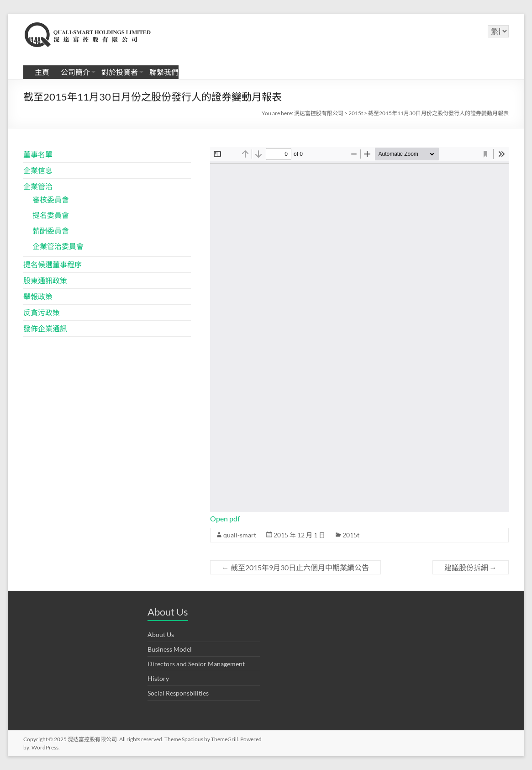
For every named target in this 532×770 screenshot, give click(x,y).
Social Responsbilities (178, 693)
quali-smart (240, 535)
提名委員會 (51, 215)
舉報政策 (38, 296)
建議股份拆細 (471, 567)
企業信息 (38, 170)
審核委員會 (51, 199)
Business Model (170, 649)
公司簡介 (75, 72)
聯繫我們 (164, 72)
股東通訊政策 (45, 280)
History (158, 678)
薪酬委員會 (51, 231)
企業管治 (38, 186)
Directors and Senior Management (196, 664)
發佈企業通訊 (45, 328)
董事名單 (38, 154)
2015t (351, 535)
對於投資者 (120, 72)
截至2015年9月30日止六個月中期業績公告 (295, 567)
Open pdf (225, 518)
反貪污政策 (42, 312)
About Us (161, 635)
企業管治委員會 (58, 246)
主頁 (42, 72)
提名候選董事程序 (53, 264)
